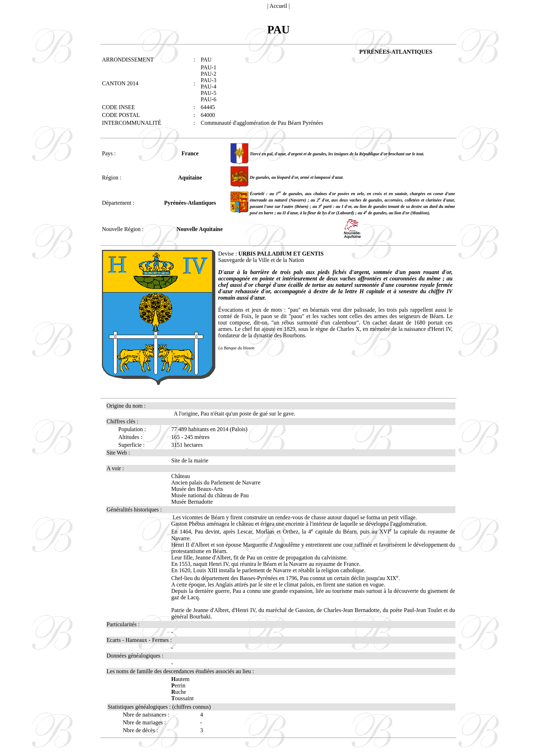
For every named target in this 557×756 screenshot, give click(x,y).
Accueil (278, 6)
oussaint (182, 698)
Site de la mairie (190, 460)
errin (178, 685)
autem (180, 679)
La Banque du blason (236, 348)
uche (179, 692)
